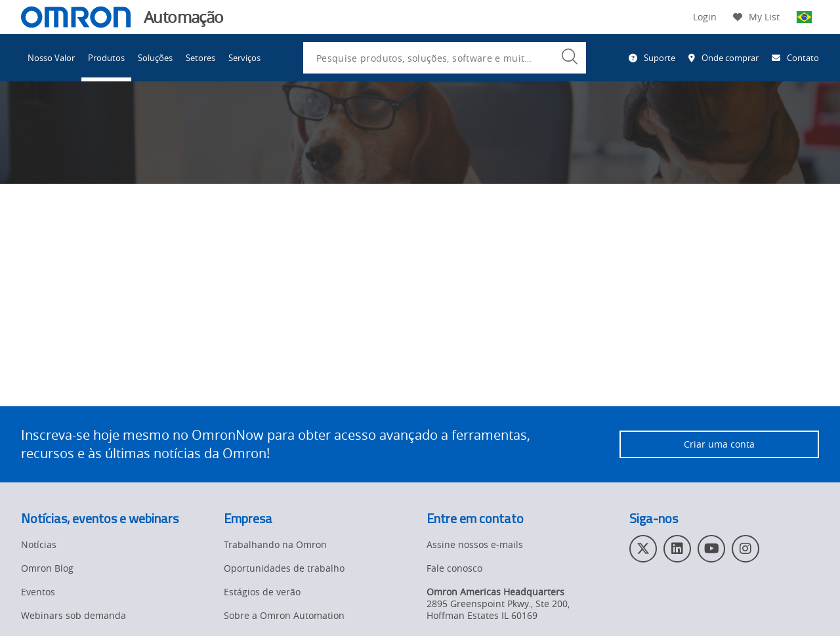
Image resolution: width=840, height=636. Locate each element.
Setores (200, 58)
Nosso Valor (51, 58)
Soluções (155, 58)
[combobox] (445, 58)
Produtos (106, 58)
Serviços (244, 58)
